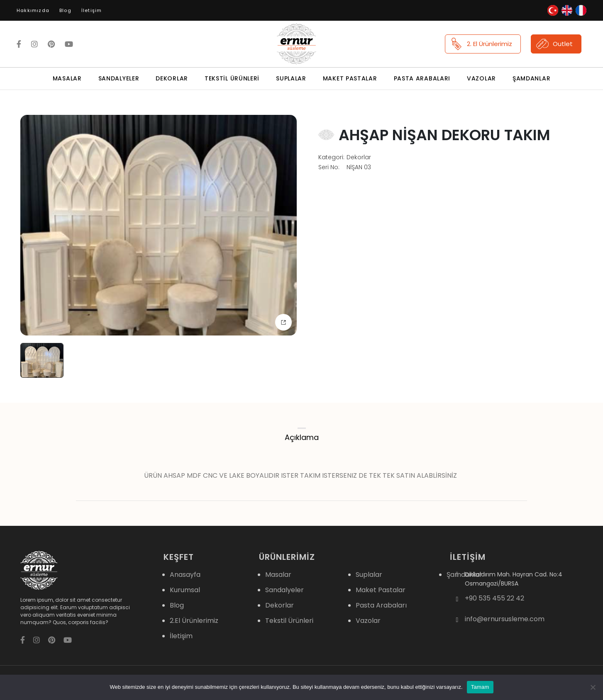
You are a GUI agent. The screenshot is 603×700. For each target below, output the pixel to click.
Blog (65, 10)
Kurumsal (185, 590)
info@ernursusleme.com (505, 619)
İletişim (92, 10)
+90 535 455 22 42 (494, 598)
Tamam (480, 687)
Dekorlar (172, 78)
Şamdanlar (531, 78)
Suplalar (291, 78)
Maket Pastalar (350, 78)
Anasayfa (185, 575)
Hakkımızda (33, 10)
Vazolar (481, 78)
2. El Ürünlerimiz (481, 44)
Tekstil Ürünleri (232, 78)
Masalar (67, 78)
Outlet (554, 44)
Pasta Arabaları (422, 78)
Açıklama (302, 437)
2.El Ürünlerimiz (194, 621)
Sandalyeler (119, 78)
